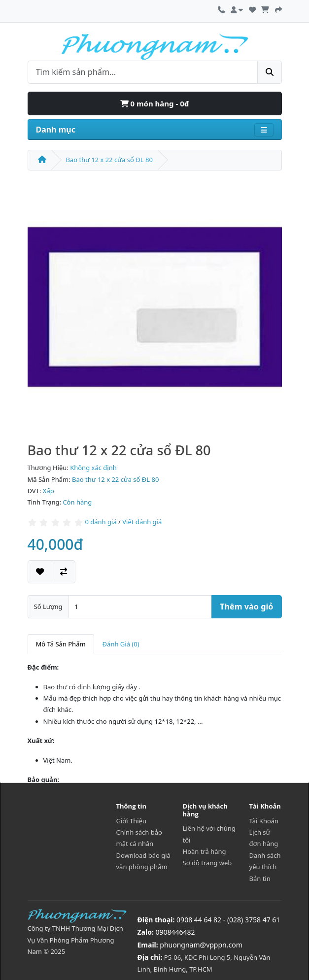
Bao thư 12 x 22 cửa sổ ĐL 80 (109, 160)
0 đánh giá (101, 522)
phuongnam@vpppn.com (201, 945)
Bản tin (260, 879)
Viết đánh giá (142, 522)
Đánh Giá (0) (121, 644)
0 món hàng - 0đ (155, 103)
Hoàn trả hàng (205, 851)
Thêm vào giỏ (246, 607)
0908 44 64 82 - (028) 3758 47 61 (228, 920)
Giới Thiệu (132, 821)
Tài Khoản (264, 821)
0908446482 (175, 932)
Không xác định (93, 468)
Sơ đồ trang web (207, 863)
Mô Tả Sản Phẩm (61, 644)
